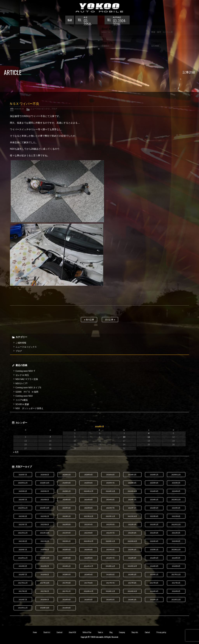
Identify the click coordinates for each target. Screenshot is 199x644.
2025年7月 (110, 483)
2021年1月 (67, 541)
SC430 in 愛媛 (22, 404)
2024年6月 (45, 500)
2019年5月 (154, 558)
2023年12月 (176, 500)
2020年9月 (154, 541)
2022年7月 (23, 525)
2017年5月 (154, 583)
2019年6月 (132, 558)
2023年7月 (110, 508)
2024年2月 (132, 500)
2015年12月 (176, 600)
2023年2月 (45, 516)
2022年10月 (132, 516)
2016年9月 (154, 591)
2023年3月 (23, 516)
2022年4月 (89, 525)
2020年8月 (176, 541)
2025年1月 (67, 491)
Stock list (47, 632)
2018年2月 (132, 575)
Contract (59, 632)
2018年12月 (89, 566)
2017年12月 (176, 575)
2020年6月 (45, 550)
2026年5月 (67, 475)
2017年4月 (176, 583)
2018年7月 (23, 575)
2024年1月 (154, 500)
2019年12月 (176, 550)
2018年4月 (89, 575)
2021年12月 (176, 525)
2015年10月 (45, 608)
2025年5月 (154, 483)
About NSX (72, 632)
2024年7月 (23, 500)
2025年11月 (23, 483)
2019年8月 (89, 558)
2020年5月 (67, 550)
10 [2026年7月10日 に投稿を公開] (124, 437)
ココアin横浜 (22, 400)
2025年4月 (176, 483)
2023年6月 (132, 508)
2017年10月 (45, 583)
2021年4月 (176, 533)
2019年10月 (45, 558)
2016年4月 (89, 600)
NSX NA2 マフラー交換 (27, 379)
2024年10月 (132, 491)
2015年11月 (23, 608)
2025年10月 (45, 483)
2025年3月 (23, 491)
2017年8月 (89, 583)
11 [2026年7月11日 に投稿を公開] (149, 437)
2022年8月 (176, 516)
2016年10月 (132, 591)
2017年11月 (23, 583)
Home (35, 632)
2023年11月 (23, 508)
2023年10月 (45, 508)
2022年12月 (89, 516)
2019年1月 (67, 566)
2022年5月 (67, 525)
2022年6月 (45, 525)
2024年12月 (89, 491)
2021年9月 (67, 533)
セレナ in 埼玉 (22, 375)
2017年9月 (67, 583)
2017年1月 (67, 591)
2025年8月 (89, 483)
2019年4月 (176, 558)
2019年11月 (23, 558)
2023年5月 (154, 508)
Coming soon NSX (24, 396)
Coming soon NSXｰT (25, 371)
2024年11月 (110, 491)
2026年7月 (23, 475)
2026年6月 (45, 475)
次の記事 (110, 320)
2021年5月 (154, 533)
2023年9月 (67, 508)
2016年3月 (110, 600)
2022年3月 (110, 525)
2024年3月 (110, 500)
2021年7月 (110, 533)
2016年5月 (67, 600)
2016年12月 (89, 591)
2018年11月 (110, 566)
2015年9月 (67, 608)
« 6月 (16, 452)
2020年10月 (132, 541)
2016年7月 (23, 600)
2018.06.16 (19, 109)
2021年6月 (132, 533)
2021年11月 (23, 533)
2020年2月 (132, 550)
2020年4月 (89, 550)
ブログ (54, 109)
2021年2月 (45, 541)
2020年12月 (89, 541)
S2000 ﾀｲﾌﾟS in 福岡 (27, 392)
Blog (111, 632)
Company (122, 632)
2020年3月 (110, 550)
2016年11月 (110, 591)
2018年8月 (176, 566)
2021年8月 (89, 533)
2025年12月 (176, 475)
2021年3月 (23, 541)
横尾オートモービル (99, 8)
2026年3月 (110, 475)
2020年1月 (154, 550)
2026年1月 (154, 475)
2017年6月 (132, 583)
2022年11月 (110, 516)
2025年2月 (45, 491)
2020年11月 (110, 541)
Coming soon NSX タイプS (28, 387)
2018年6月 (45, 575)
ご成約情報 (21, 343)
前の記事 (89, 320)
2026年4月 (89, 475)
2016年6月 (45, 600)
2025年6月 (132, 483)
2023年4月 (176, 508)
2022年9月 (154, 516)
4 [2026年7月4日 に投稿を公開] (149, 433)
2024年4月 (89, 500)
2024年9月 (154, 491)
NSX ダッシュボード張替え (29, 408)
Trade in (100, 632)
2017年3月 (23, 591)
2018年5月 (67, 575)
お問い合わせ (70, 20)
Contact (147, 632)
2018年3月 (110, 575)
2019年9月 (67, 558)
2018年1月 (154, 575)
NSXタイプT (22, 383)
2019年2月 (45, 566)
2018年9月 (154, 566)
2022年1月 (154, 525)
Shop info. (135, 632)
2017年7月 (110, 583)
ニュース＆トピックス (40, 109)
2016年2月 (132, 600)
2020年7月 (23, 550)
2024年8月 (176, 491)
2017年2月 (45, 591)
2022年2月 (132, 525)
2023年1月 (67, 516)
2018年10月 (132, 566)
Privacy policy (161, 632)
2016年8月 (176, 591)
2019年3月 (23, 566)
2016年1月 (154, 600)
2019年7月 (110, 558)
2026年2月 (132, 475)
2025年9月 (67, 483)
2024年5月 (67, 500)
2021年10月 (45, 533)
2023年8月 (89, 508)
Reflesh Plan (87, 632)
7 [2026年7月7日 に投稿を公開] (50, 437)
